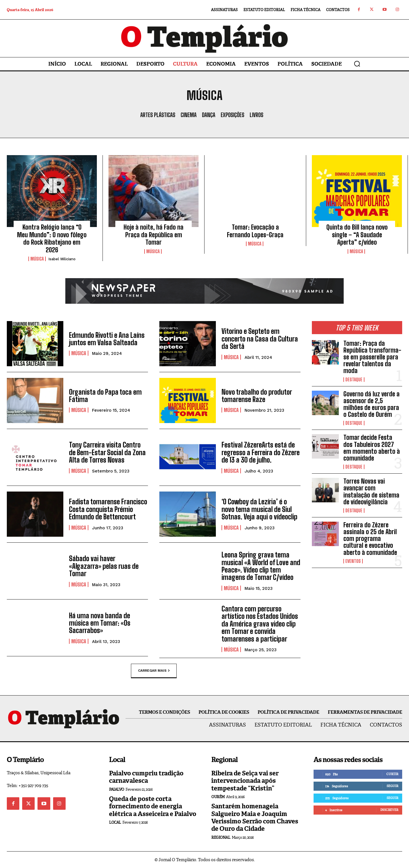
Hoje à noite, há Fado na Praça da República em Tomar (154, 235)
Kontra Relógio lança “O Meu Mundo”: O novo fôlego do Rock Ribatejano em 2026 (52, 238)
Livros (256, 115)
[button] (357, 64)
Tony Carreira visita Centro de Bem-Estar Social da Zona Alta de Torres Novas (107, 452)
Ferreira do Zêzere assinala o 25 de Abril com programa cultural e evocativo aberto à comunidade (370, 539)
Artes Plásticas (158, 115)
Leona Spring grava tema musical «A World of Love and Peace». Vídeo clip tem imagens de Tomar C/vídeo (261, 566)
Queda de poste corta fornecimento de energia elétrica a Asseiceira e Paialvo (153, 806)
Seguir (392, 786)
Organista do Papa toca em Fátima (105, 396)
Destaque (354, 380)
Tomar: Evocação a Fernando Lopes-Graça (255, 231)
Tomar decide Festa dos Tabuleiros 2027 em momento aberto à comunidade (372, 448)
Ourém (218, 797)
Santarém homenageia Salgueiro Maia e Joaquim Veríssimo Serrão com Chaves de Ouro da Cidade (255, 817)
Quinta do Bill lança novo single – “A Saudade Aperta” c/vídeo (357, 235)
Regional (221, 837)
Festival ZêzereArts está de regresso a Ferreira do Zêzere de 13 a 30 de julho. (261, 452)
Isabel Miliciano (62, 259)
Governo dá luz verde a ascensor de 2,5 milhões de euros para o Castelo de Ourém (372, 404)
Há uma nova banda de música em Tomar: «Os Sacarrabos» (100, 623)
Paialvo (117, 789)
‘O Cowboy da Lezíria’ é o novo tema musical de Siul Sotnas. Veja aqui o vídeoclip (259, 509)
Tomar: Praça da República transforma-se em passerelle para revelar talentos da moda (372, 357)
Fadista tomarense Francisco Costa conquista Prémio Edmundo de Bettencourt (108, 509)
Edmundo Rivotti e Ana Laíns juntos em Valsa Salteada (107, 339)
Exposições (232, 115)
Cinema (189, 115)
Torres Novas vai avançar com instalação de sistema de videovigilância (371, 492)
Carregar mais (154, 671)
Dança (209, 115)
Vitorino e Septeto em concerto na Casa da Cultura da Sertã (260, 339)
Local (115, 822)
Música (37, 259)
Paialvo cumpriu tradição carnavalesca (146, 777)
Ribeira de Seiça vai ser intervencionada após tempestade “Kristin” (245, 781)
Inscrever (389, 810)
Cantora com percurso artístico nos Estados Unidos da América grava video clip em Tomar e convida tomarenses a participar (260, 624)
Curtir (392, 774)
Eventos (353, 561)
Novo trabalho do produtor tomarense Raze (257, 396)
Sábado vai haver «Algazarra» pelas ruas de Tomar (104, 566)
